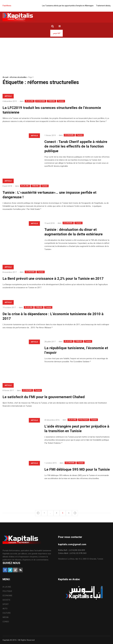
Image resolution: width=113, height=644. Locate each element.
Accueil (5, 77)
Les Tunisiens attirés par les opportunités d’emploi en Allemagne (74, 6)
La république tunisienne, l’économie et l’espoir (76, 350)
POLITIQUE (84, 420)
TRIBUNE (52, 101)
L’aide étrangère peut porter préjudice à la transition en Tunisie (77, 429)
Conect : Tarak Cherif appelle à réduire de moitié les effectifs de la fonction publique (76, 146)
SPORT (6, 604)
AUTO (5, 609)
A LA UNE (30, 101)
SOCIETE (6, 600)
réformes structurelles (18, 77)
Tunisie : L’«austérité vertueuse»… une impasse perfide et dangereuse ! (49, 195)
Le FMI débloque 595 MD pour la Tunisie (77, 470)
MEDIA (6, 617)
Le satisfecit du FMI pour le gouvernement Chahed (44, 397)
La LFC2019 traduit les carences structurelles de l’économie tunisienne (52, 110)
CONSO (6, 622)
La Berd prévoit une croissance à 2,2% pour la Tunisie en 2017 (53, 279)
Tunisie (61, 101)
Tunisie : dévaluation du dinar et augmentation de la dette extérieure (74, 232)
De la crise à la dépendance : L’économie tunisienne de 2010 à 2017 (53, 316)
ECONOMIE (41, 101)
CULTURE (7, 613)
